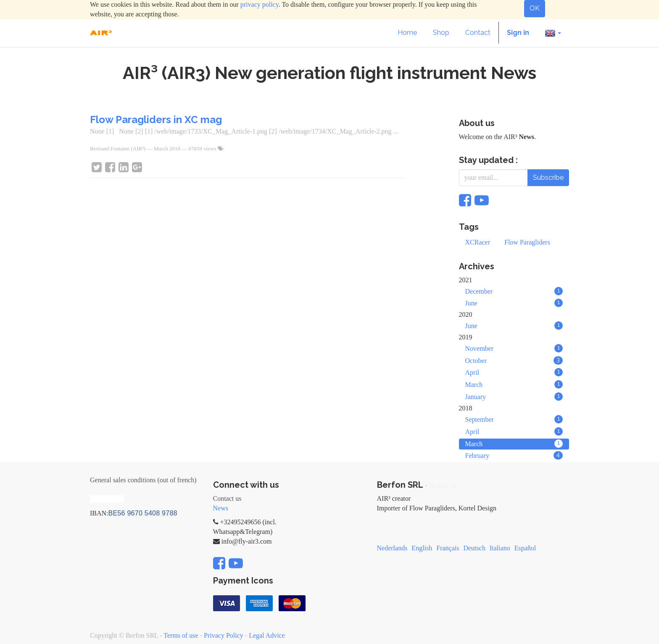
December (514, 291)
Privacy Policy (224, 635)
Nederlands (392, 548)
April (514, 372)
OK (535, 8)
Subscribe (548, 177)
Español (525, 548)
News (221, 508)
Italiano (500, 548)
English (422, 548)
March (514, 384)
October (514, 360)
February (514, 455)
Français (448, 548)
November (514, 348)
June (514, 303)
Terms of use (181, 635)
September (514, 419)
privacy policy (260, 4)
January (514, 397)
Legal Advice (267, 635)
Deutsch (474, 548)
